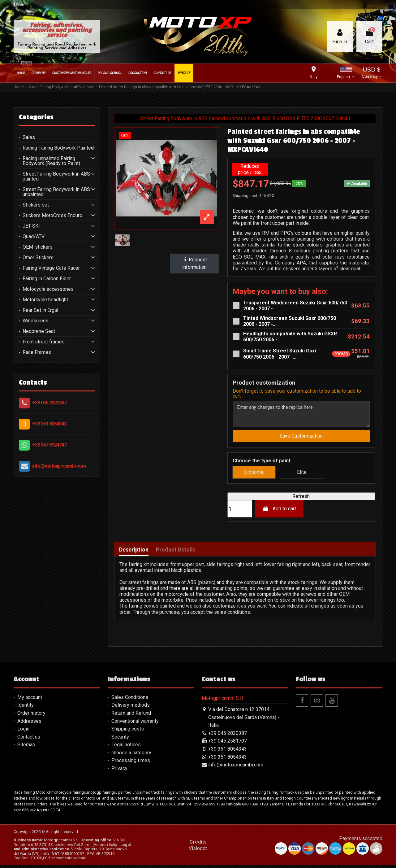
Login (23, 732)
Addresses (29, 724)
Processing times (131, 763)
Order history (31, 715)
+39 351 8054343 (49, 424)
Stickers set (36, 205)
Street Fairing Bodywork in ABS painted (56, 177)
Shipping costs (128, 732)
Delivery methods (131, 708)
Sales (29, 137)
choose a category (131, 755)
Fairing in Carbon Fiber (47, 279)
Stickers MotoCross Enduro (52, 216)
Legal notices (126, 747)
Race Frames (37, 352)
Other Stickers (38, 258)
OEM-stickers (38, 247)
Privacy (119, 771)
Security (120, 739)
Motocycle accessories (48, 289)
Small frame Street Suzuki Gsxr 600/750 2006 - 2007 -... (280, 354)
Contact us (29, 739)
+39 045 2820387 (49, 403)
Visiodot (198, 851)
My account (30, 700)
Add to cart (279, 511)
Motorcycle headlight (45, 300)
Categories (36, 117)
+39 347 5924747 (49, 445)
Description (134, 552)
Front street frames (44, 342)
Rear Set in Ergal (40, 310)
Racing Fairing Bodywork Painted (58, 148)
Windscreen (35, 321)
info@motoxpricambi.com (59, 466)
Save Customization (301, 438)
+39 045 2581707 (228, 744)
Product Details (176, 552)
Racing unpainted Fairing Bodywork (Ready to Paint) (51, 161)
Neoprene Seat (39, 331)
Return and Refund (131, 715)
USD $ (371, 73)
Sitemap (26, 747)
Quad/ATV (34, 237)
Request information (195, 263)
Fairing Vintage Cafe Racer (51, 268)
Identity (26, 708)
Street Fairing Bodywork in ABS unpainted (56, 192)
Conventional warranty (135, 724)
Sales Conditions (130, 700)
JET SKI (31, 226)
